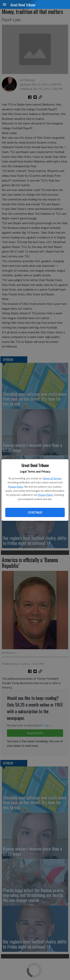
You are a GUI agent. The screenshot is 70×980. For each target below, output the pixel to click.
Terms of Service (52, 478)
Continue (35, 512)
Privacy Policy (16, 487)
